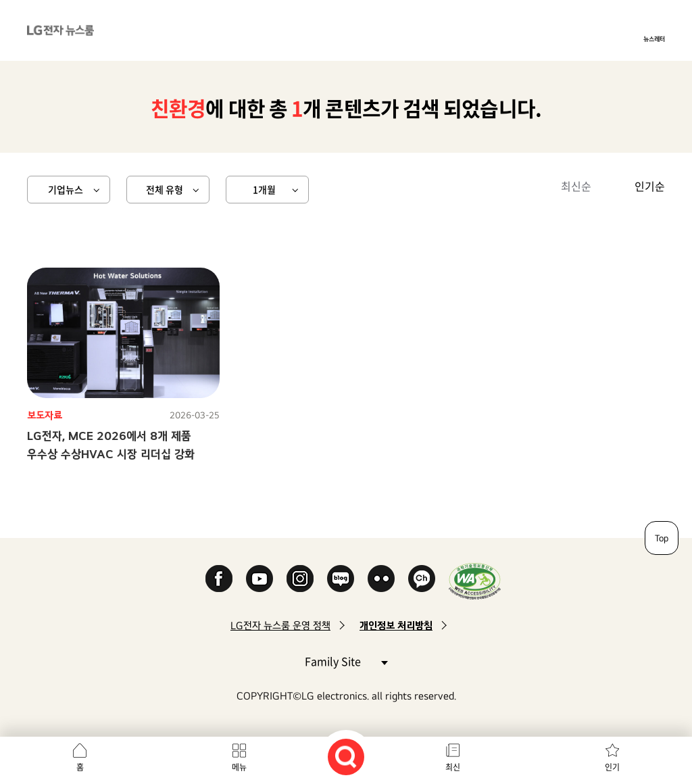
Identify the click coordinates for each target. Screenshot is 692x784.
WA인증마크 (475, 581)
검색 (346, 757)
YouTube (259, 579)
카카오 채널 (422, 579)
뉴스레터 (654, 39)
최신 (453, 767)
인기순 (650, 186)
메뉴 (239, 767)
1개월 (264, 189)
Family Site (346, 661)
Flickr (381, 579)
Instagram (300, 579)
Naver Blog (341, 579)
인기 (612, 767)
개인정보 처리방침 (396, 626)
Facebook (219, 579)
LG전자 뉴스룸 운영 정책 (280, 626)
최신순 (576, 186)
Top (662, 538)
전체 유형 (165, 189)
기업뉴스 (66, 189)
